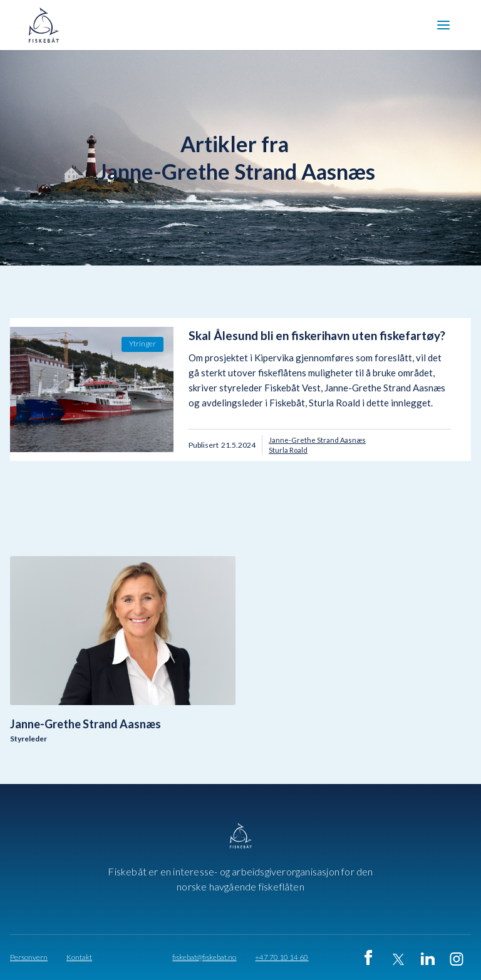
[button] (443, 25)
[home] (48, 25)
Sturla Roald (288, 450)
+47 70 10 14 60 (282, 957)
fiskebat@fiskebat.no (204, 957)
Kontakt (79, 957)
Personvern (29, 957)
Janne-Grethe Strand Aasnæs (317, 440)
